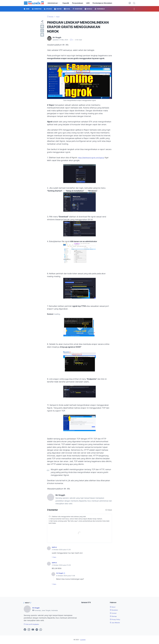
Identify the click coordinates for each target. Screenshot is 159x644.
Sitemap (114, 616)
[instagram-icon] (29, 630)
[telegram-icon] (37, 630)
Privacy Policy (116, 619)
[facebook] (42, 26)
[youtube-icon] (33, 630)
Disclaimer (115, 610)
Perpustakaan (78, 3)
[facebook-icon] (25, 630)
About (113, 607)
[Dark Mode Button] (130, 3)
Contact (114, 613)
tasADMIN (83, 640)
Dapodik (66, 3)
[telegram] (42, 35)
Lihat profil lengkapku (33, 624)
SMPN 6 (55, 547)
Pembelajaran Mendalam (102, 3)
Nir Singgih (61, 573)
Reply (55, 557)
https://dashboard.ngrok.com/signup (94, 158)
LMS (88, 3)
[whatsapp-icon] (41, 630)
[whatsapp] (42, 31)
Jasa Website (116, 622)
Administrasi (53, 3)
